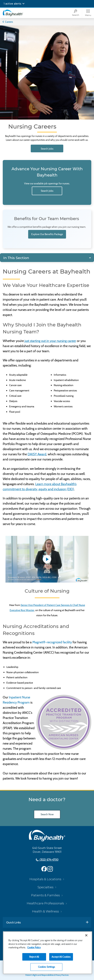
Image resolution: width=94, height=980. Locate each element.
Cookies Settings (46, 967)
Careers (9, 22)
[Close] (86, 935)
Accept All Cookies (61, 957)
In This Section (16, 258)
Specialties (45, 887)
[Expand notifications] (23, 4)
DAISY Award (37, 454)
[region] (48, 953)
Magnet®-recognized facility (52, 642)
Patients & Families (45, 895)
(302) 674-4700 (49, 860)
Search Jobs (47, 149)
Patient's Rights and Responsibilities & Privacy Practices (47, 975)
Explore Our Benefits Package (47, 234)
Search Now (47, 814)
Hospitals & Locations (45, 879)
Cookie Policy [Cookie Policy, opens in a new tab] (34, 947)
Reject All (34, 957)
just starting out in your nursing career (50, 341)
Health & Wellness (45, 911)
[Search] (76, 13)
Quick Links (14, 922)
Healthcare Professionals (45, 903)
